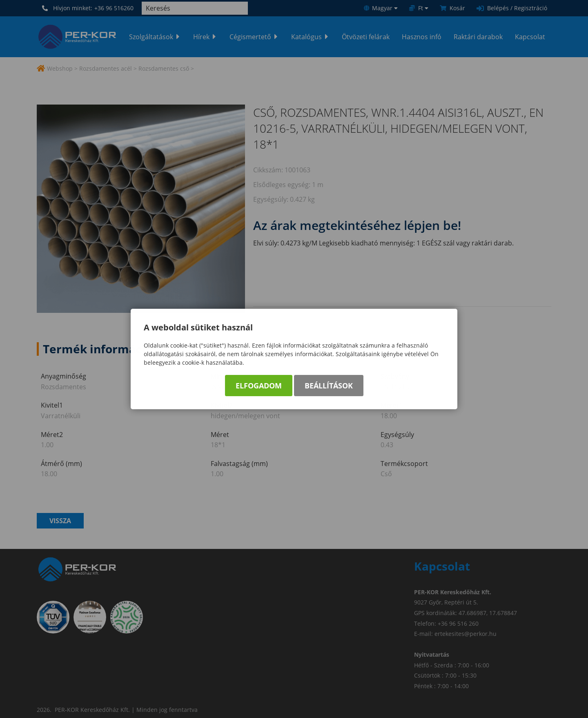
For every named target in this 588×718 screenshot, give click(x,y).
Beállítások (329, 387)
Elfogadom (259, 387)
